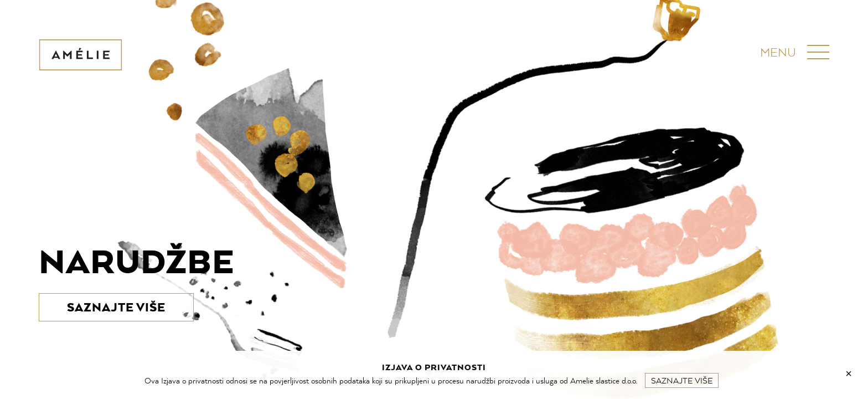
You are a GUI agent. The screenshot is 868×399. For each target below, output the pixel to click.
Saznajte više (682, 380)
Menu (778, 52)
